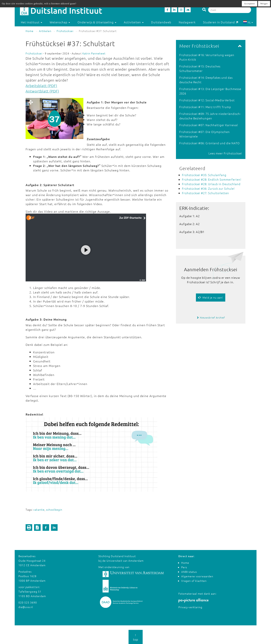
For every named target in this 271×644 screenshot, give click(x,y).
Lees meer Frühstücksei (225, 153)
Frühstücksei (65, 31)
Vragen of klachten (194, 581)
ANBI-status (189, 572)
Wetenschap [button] (60, 22)
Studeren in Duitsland (221, 22)
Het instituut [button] (32, 22)
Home (30, 31)
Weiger (264, 4)
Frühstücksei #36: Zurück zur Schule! (208, 188)
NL (248, 22)
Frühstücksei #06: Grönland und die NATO (210, 143)
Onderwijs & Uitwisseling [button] (97, 22)
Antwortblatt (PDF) (42, 91)
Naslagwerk (187, 22)
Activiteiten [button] (134, 22)
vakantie (39, 510)
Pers (184, 567)
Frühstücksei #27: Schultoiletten (206, 193)
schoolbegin (54, 510)
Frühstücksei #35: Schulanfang (204, 175)
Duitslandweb (161, 22)
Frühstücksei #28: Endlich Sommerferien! (212, 179)
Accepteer (250, 4)
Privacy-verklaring (190, 607)
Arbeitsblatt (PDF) (41, 86)
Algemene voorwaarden (197, 576)
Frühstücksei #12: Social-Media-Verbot (207, 100)
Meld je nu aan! (211, 297)
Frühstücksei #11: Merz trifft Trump (205, 107)
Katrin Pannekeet (94, 53)
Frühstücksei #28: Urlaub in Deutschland (211, 184)
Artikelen (45, 31)
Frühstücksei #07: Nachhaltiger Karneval (209, 125)
